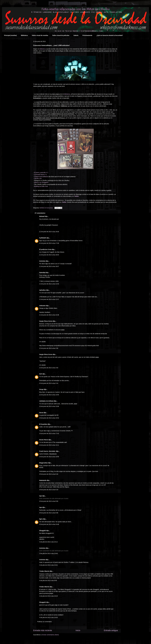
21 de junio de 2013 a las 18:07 (49, 266)
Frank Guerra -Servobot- (47, 451)
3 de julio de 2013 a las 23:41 (48, 565)
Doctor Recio (44, 440)
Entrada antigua (111, 630)
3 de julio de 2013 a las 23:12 (48, 542)
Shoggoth (43, 531)
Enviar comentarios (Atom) (51, 635)
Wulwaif (42, 216)
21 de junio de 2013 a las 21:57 (49, 299)
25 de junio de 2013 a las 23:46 (49, 524)
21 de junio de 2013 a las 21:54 (49, 284)
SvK (41, 374)
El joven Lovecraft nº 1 (41, 173)
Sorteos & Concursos (46, 208)
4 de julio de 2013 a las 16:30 (48, 617)
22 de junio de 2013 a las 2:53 (49, 368)
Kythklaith (43, 238)
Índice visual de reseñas (40, 35)
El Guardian (43, 424)
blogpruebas (43, 463)
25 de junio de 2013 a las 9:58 (49, 513)
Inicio (78, 630)
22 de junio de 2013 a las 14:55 (49, 395)
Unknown (42, 306)
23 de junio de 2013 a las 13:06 (49, 406)
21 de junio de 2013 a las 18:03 (49, 255)
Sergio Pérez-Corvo (46, 321)
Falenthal (42, 273)
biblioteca (43, 49)
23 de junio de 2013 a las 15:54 (49, 418)
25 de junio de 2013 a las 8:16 (49, 474)
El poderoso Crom (45, 249)
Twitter (77, 196)
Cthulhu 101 (38, 178)
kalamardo (43, 480)
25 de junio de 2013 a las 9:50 (49, 501)
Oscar (41, 413)
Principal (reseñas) (10, 35)
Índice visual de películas (61, 35)
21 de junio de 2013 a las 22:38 (49, 315)
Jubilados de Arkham (46, 401)
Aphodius (43, 290)
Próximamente (87, 35)
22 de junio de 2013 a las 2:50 (49, 348)
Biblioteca (24, 35)
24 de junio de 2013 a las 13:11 (49, 445)
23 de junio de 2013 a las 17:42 (49, 433)
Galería (76, 35)
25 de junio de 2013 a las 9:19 (49, 490)
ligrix (41, 519)
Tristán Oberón (44, 571)
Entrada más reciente (43, 630)
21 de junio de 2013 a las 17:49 (49, 243)
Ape (41, 496)
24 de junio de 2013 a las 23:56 (49, 457)
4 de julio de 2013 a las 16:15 (48, 596)
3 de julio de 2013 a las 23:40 (48, 553)
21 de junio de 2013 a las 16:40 (49, 232)
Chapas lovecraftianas (41, 177)
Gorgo (41, 389)
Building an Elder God (41, 186)
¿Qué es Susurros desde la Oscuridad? (110, 35)
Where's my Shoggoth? (41, 182)
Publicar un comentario (44, 622)
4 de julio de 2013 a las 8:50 (48, 580)
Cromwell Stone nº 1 (41, 175)
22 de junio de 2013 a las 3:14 (49, 383)
